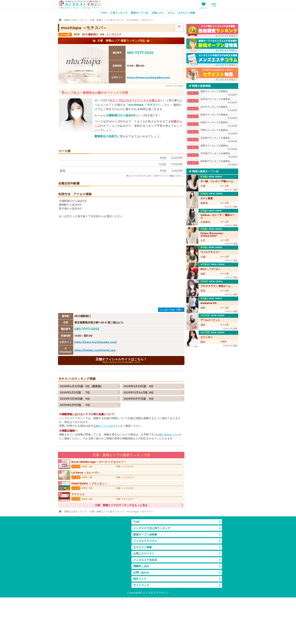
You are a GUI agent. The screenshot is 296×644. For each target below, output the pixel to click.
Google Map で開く (171, 348)
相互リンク (140, 625)
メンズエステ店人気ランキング (153, 571)
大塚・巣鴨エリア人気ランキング (110, 21)
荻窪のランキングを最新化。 (219, 117)
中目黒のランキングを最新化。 (219, 156)
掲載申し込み (142, 611)
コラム (173, 13)
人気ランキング (117, 13)
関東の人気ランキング (77, 21)
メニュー (234, 5)
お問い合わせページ (169, 473)
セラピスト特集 (190, 13)
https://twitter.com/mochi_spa (96, 388)
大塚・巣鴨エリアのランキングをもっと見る (121, 548)
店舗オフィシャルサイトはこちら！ (121, 399)
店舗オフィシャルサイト (108, 465)
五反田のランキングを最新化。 (219, 140)
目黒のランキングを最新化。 (219, 125)
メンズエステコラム (146, 585)
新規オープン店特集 (146, 578)
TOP (100, 13)
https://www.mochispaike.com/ (148, 78)
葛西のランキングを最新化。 (219, 148)
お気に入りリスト (145, 598)
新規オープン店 (139, 13)
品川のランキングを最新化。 (219, 109)
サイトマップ (142, 631)
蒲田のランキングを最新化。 (219, 94)
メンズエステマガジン (82, 4)
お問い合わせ (142, 618)
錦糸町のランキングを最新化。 (219, 164)
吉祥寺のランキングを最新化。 (219, 102)
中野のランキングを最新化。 (219, 133)
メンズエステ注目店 (146, 605)
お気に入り (225, 8)
